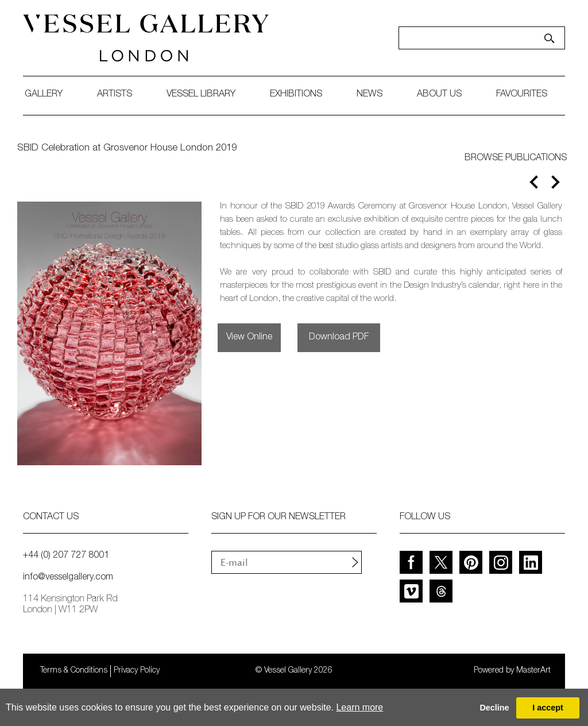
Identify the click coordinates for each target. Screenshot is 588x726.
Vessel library (201, 95)
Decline (494, 708)
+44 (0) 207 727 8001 (66, 556)
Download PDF (339, 338)
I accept (548, 708)
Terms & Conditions (74, 671)
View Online (249, 338)
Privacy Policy (137, 671)
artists (115, 95)
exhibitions (296, 95)
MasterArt (533, 671)
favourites (522, 95)
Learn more (359, 707)
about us (439, 95)
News (370, 95)
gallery (44, 95)
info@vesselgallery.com (68, 578)
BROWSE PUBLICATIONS (516, 159)
